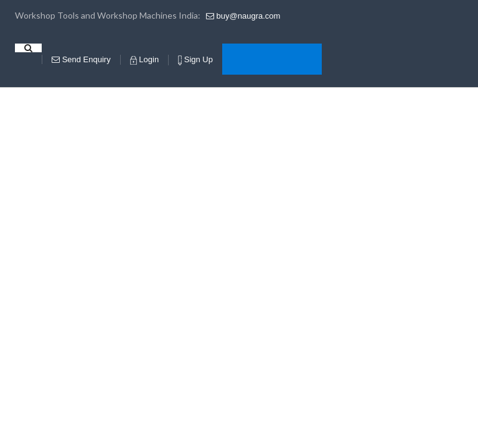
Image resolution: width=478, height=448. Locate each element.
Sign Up (195, 60)
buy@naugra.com (243, 16)
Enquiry (81, 59)
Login (144, 60)
